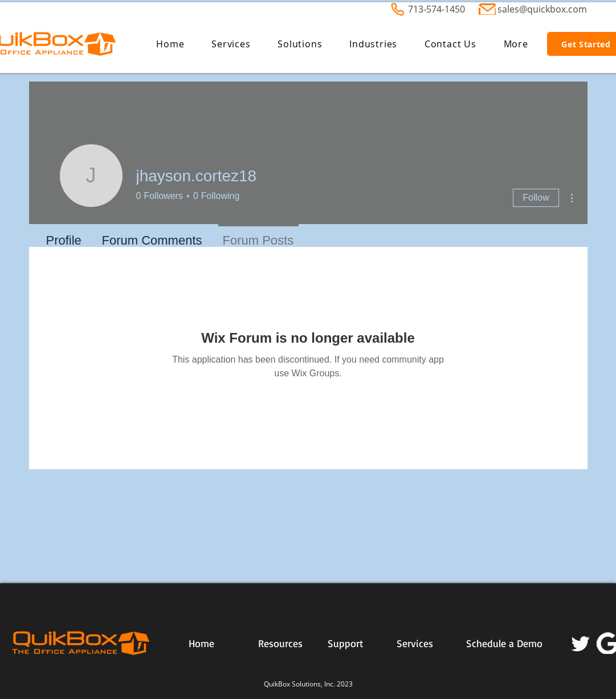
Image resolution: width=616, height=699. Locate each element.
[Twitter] (581, 643)
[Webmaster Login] (63, 664)
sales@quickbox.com (542, 9)
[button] (231, 44)
